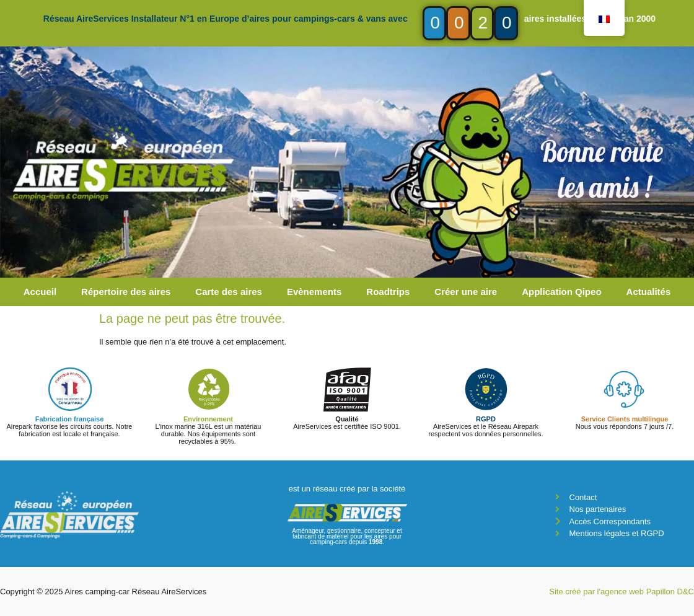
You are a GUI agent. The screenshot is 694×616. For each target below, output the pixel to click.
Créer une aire (466, 292)
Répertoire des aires (126, 292)
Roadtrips (388, 292)
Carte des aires (229, 292)
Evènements (314, 292)
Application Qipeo (561, 292)
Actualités (649, 292)
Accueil (40, 292)
